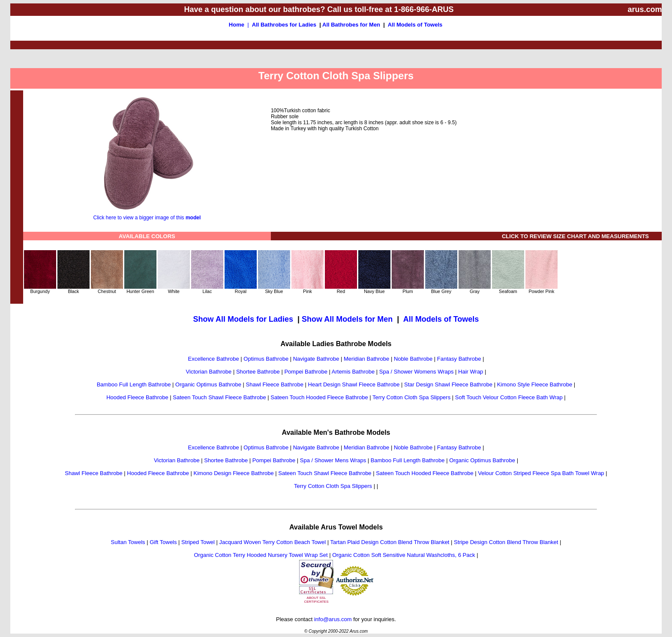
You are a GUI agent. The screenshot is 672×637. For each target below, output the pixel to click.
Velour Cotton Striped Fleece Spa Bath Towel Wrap (541, 473)
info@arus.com (333, 619)
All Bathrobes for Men (351, 25)
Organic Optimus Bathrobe (208, 384)
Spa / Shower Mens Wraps (333, 460)
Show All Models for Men (347, 319)
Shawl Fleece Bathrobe (275, 384)
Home (237, 25)
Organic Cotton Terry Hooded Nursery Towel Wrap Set (261, 555)
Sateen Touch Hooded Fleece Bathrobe (319, 397)
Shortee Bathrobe (258, 372)
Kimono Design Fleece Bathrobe (234, 473)
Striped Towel (198, 542)
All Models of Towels (415, 25)
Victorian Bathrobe (209, 372)
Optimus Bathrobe (266, 359)
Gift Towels (163, 542)
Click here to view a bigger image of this (147, 215)
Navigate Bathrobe (316, 359)
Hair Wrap (471, 372)
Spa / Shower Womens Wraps (417, 372)
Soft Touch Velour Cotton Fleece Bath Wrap (509, 397)
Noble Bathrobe (413, 359)
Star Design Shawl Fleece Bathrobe (448, 384)
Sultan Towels (128, 542)
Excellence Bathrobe (213, 359)
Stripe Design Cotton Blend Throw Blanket (506, 542)
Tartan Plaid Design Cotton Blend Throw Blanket (390, 542)
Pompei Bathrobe (306, 372)
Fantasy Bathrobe (459, 359)
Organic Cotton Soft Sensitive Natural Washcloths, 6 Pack (403, 555)
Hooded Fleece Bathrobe (137, 397)
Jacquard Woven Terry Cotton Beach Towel (273, 542)
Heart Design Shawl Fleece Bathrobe (354, 384)
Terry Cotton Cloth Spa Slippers (411, 397)
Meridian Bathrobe (366, 359)
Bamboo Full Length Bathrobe (134, 384)
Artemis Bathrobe (353, 372)
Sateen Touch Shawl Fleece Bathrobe (219, 397)
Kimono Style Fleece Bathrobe (535, 384)
